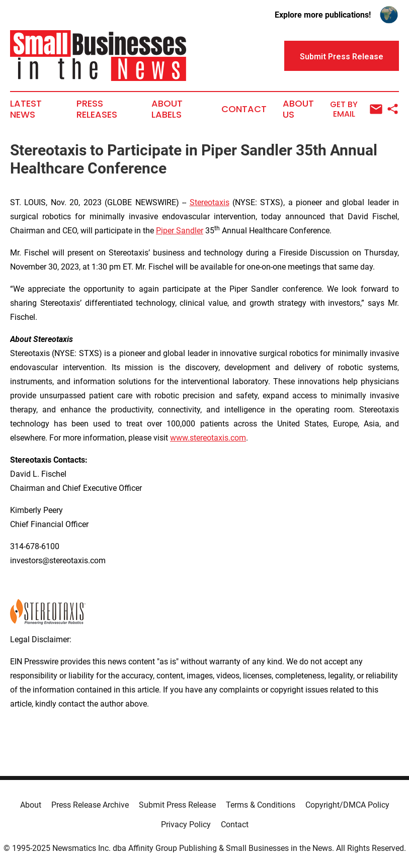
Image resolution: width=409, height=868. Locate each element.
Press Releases (97, 109)
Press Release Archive (90, 805)
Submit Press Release (177, 805)
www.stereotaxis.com (208, 438)
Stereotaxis (210, 202)
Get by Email (356, 109)
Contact (244, 109)
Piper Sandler (180, 231)
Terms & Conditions (261, 805)
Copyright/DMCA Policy (347, 805)
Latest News (26, 109)
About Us (298, 109)
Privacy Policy (186, 824)
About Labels (167, 109)
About (31, 805)
